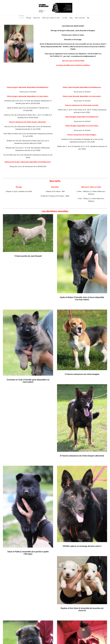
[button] (88, 18)
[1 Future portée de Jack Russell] (28, 233)
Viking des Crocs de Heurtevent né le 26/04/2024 (28, 166)
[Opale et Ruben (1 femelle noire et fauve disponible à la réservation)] (82, 254)
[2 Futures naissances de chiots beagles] (82, 340)
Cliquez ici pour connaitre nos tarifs (19, 191)
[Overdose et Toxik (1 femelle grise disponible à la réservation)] (28, 343)
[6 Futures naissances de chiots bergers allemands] (82, 418)
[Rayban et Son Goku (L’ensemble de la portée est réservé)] (82, 580)
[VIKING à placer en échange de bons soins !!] (82, 504)
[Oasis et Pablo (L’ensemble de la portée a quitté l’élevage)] (28, 507)
